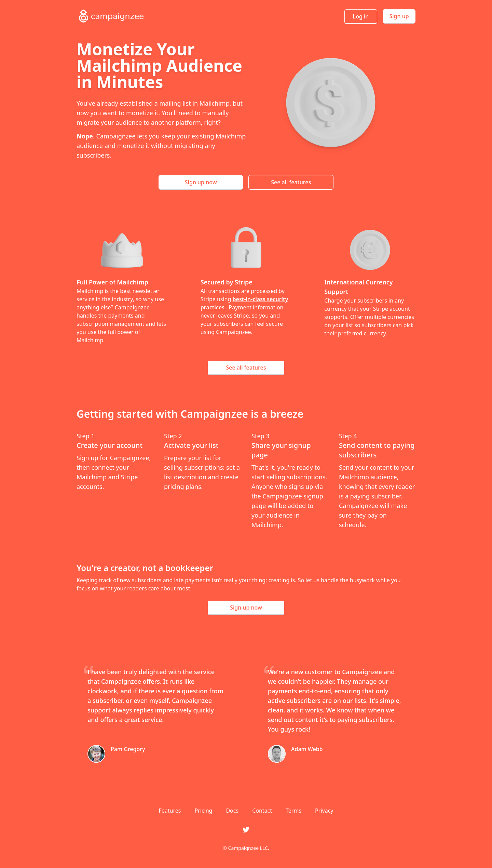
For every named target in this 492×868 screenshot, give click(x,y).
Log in (361, 16)
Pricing (203, 811)
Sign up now (201, 182)
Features (170, 811)
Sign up (399, 16)
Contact (262, 811)
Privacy (324, 811)
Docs (232, 811)
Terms (293, 811)
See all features (291, 182)
